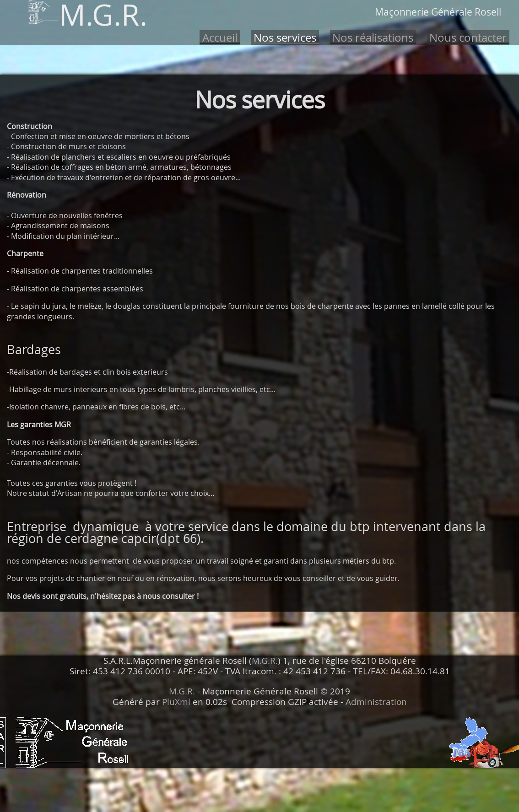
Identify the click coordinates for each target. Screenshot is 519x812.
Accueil (220, 38)
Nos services (285, 38)
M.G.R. (265, 661)
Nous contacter (468, 38)
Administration (376, 702)
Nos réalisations (373, 38)
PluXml (176, 702)
